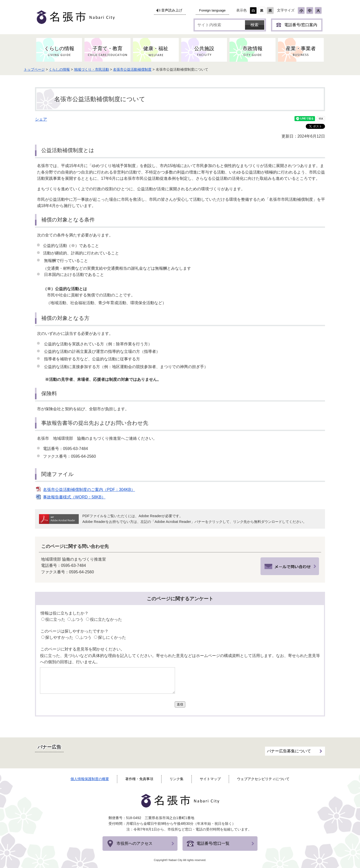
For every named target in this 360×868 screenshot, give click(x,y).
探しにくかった (112, 637)
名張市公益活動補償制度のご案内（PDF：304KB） (89, 490)
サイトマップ (210, 779)
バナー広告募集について (289, 749)
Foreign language (212, 10)
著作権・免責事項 (139, 779)
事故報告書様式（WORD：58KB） (74, 497)
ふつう (77, 619)
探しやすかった (59, 637)
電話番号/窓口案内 (301, 25)
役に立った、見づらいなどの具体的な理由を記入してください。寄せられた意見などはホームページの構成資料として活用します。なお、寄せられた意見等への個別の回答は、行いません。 (180, 659)
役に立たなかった (106, 619)
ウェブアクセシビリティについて (263, 779)
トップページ (49, 69)
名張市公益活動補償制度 (147, 69)
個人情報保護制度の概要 (90, 779)
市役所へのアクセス (134, 843)
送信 (180, 704)
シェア (41, 119)
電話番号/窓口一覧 (213, 843)
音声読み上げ (172, 10)
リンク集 (176, 779)
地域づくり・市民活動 (106, 69)
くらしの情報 (74, 69)
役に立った (55, 619)
